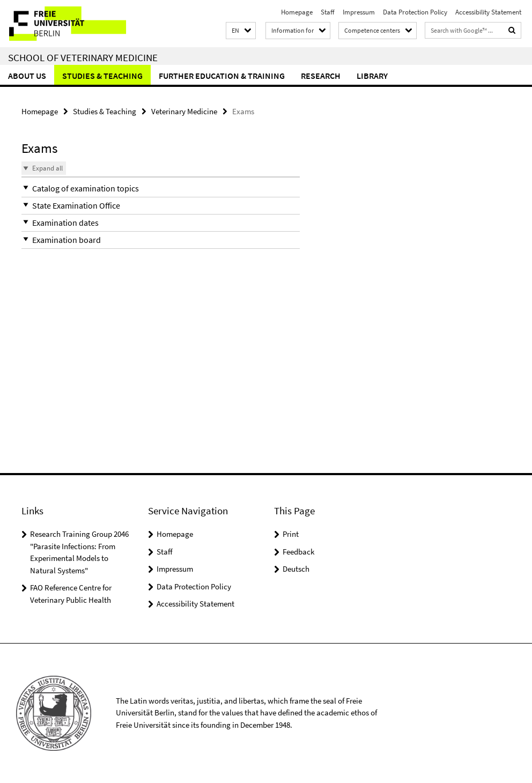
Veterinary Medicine (184, 111)
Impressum (359, 12)
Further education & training (222, 76)
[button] (241, 31)
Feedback (298, 552)
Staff (328, 12)
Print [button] (291, 534)
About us (27, 76)
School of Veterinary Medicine (83, 57)
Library (372, 76)
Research (321, 76)
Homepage (297, 12)
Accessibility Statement (488, 12)
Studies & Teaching (102, 76)
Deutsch (296, 569)
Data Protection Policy (415, 12)
